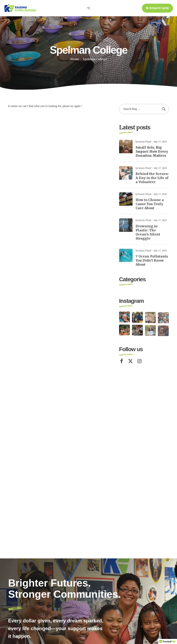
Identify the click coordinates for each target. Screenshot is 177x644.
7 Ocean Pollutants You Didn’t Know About (152, 265)
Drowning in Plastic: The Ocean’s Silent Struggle (148, 236)
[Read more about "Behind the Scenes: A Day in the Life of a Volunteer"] (126, 177)
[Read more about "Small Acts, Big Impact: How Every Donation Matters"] (126, 147)
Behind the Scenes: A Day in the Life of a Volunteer (152, 182)
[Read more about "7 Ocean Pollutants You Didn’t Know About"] (126, 259)
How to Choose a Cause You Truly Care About (150, 208)
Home (75, 59)
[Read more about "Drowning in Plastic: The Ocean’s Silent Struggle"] (126, 229)
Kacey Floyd (145, 142)
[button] (157, 8)
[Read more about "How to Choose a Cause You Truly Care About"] (126, 203)
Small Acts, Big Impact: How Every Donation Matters (152, 151)
